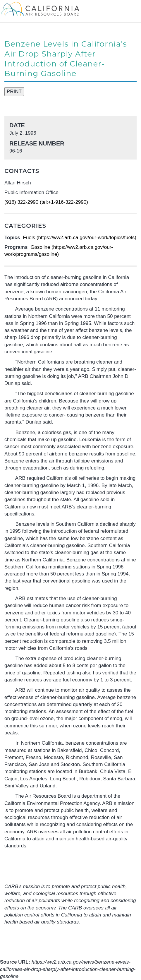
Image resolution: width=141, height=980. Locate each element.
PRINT (14, 91)
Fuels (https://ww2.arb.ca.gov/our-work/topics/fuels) (80, 238)
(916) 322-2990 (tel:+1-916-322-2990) (46, 202)
